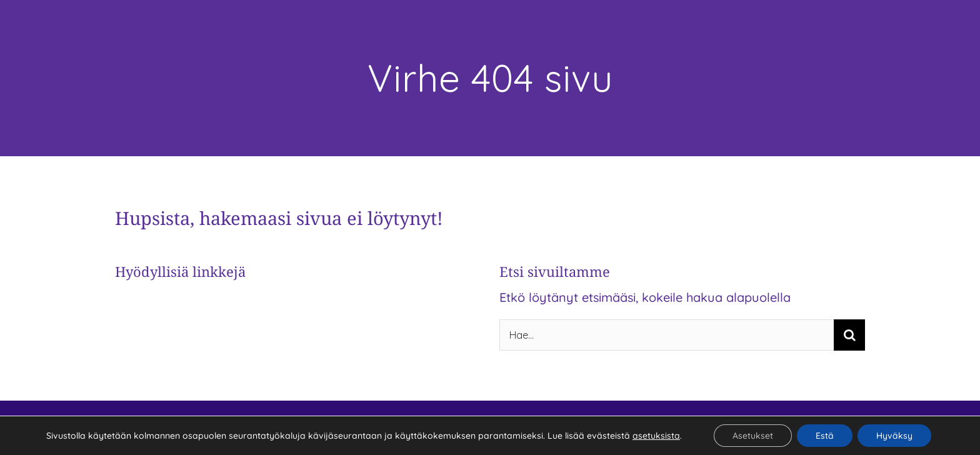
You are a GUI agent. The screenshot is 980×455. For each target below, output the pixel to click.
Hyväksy (894, 436)
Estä (825, 436)
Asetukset (753, 436)
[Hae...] (667, 335)
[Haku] (849, 335)
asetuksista (656, 436)
